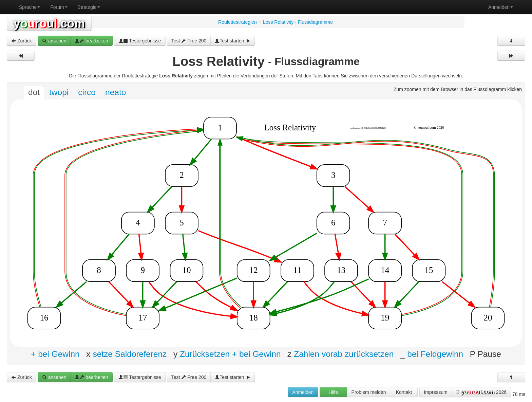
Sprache (30, 7)
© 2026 (481, 392)
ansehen (54, 41)
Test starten (232, 41)
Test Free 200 (189, 41)
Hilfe (334, 392)
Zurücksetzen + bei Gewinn (230, 354)
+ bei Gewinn (55, 354)
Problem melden (369, 392)
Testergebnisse (140, 41)
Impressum (435, 392)
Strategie (89, 7)
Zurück (22, 41)
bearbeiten (91, 41)
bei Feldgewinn (435, 354)
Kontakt (404, 392)
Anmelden (501, 7)
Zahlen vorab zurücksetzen (344, 354)
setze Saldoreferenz (130, 354)
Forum (59, 7)
